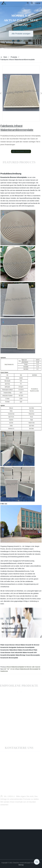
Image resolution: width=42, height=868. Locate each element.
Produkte (14, 57)
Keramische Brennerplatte (9, 658)
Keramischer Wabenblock (9, 650)
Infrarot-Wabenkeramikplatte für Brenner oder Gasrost (23, 667)
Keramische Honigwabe (8, 647)
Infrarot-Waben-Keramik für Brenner (27, 645)
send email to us (21, 151)
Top (37, 862)
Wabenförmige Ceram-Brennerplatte (28, 655)
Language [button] (38, 3)
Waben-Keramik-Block (26, 650)
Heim (5, 57)
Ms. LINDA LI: (8, 799)
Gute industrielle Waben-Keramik (22, 653)
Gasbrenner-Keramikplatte (26, 647)
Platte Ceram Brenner (8, 645)
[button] (28, 3)
